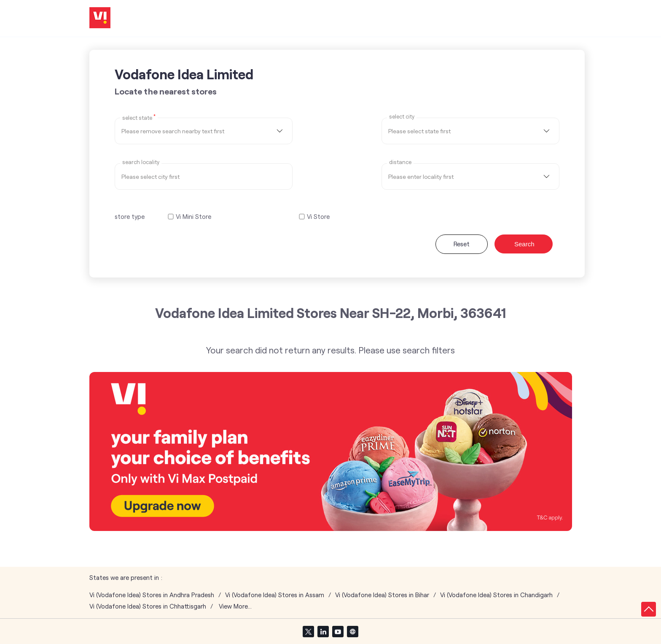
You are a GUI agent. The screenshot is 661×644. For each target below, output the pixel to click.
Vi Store (318, 217)
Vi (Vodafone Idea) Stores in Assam (275, 595)
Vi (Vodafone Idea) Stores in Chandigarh (496, 595)
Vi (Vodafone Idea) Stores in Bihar (382, 595)
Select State (139, 117)
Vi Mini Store (193, 217)
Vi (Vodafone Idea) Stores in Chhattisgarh (148, 606)
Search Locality (141, 162)
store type (130, 216)
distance (400, 162)
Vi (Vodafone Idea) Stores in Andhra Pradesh (152, 595)
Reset (462, 244)
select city (402, 117)
